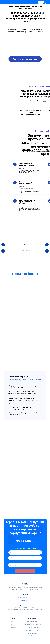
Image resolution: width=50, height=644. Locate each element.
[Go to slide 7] (29, 282)
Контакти (14, 618)
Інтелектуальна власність (32, 618)
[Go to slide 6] (28, 282)
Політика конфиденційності (32, 615)
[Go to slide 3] (24, 282)
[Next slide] (47, 250)
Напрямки (14, 615)
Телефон (10, 553)
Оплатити (25, 561)
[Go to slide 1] (24, 260)
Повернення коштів (32, 621)
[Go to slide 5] (26, 282)
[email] (25, 549)
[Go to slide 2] (26, 260)
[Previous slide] (3, 250)
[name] (25, 543)
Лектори (14, 612)
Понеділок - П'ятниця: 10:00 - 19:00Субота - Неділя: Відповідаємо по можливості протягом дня (25, 598)
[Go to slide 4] (25, 282)
